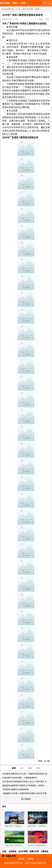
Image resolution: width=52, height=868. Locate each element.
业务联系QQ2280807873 (35, 863)
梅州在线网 (5, 3)
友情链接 (12, 851)
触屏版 (21, 859)
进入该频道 (26, 799)
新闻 (15, 3)
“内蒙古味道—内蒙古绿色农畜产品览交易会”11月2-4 (24, 826)
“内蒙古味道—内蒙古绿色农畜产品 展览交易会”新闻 (23, 845)
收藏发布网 (11, 856)
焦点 (4, 806)
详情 (23, 3)
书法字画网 (23, 851)
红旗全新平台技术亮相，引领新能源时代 (20, 778)
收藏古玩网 (34, 851)
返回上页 (47, 3)
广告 (18, 9)
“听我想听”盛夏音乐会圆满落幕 (15, 789)
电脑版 (31, 859)
